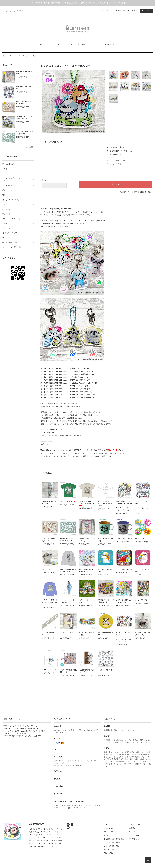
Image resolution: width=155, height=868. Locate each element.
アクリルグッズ (15, 56)
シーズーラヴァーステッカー (25, 88)
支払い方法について (111, 828)
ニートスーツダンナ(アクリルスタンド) (68, 601)
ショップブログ (110, 849)
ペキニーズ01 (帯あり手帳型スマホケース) (68, 671)
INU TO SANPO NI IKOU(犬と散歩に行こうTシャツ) (105, 504)
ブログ (95, 44)
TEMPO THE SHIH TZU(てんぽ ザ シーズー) (87, 503)
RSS (106, 853)
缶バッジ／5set (140, 539)
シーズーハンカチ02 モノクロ (105, 671)
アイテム (146, 11)
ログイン (134, 11)
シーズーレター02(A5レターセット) (68, 634)
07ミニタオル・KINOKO (124, 569)
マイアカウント (135, 825)
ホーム (43, 44)
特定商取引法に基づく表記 (141, 192)
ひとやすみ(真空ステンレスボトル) (50, 503)
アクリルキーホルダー (30, 56)
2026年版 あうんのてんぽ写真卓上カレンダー (24, 118)
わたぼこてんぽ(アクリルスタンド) (87, 671)
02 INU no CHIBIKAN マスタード (105, 634)
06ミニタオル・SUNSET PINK (143, 570)
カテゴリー (58, 44)
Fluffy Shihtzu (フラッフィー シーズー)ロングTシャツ (49, 602)
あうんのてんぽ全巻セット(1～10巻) (124, 601)
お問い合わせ (110, 44)
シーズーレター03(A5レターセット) (24, 73)
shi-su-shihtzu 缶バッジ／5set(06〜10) (87, 570)
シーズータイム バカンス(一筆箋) (87, 634)
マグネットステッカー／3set (87, 601)
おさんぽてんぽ (46, 569)
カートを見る (134, 835)
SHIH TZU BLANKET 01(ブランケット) (25, 103)
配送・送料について (111, 832)
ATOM (111, 853)
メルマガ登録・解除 (78, 44)
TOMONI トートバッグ (49, 670)
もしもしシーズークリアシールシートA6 (124, 634)
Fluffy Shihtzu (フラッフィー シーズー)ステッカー (124, 503)
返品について (125, 192)
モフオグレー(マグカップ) (124, 539)
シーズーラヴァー (68, 501)
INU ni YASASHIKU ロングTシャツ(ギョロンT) (68, 570)
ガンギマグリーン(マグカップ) (105, 540)
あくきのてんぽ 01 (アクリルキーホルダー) (142, 634)
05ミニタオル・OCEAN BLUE (105, 570)
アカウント (109, 11)
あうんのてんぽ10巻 (141, 600)
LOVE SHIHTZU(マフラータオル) (50, 634)
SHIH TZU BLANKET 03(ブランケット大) (25, 133)
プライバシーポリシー (112, 842)
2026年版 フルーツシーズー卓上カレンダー (105, 601)
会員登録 (122, 11)
